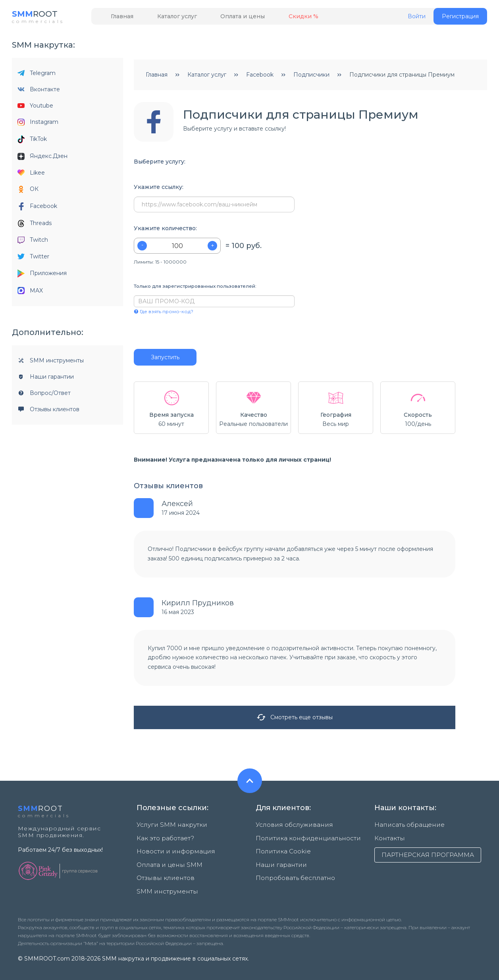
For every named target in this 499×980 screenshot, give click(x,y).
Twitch (33, 242)
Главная (118, 19)
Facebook (37, 209)
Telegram (37, 75)
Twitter (33, 259)
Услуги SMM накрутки (168, 827)
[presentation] (182, 334)
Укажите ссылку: (159, 190)
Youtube (35, 108)
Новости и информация (171, 848)
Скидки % (275, 19)
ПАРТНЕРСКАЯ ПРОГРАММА (428, 854)
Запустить (165, 360)
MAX (30, 293)
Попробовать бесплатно (292, 868)
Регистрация (460, 19)
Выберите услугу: (160, 164)
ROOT (39, 16)
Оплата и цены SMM (166, 858)
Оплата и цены (222, 19)
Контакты (388, 838)
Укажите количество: (165, 231)
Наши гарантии (46, 379)
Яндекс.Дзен (42, 159)
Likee (31, 175)
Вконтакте (39, 92)
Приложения (42, 276)
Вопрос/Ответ (44, 395)
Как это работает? (164, 838)
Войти (417, 19)
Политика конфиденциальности (302, 838)
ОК (28, 192)
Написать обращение (406, 827)
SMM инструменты (51, 363)
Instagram (38, 124)
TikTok (32, 142)
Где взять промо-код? (164, 314)
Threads (35, 226)
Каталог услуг (165, 19)
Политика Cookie (280, 848)
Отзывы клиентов (48, 412)
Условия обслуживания (289, 827)
